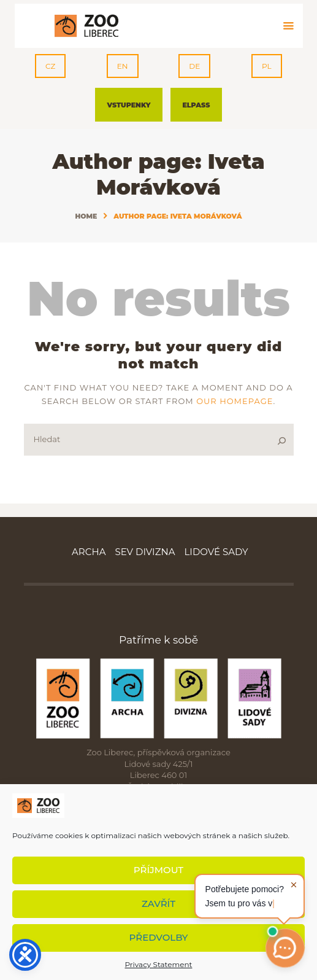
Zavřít (158, 904)
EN (123, 66)
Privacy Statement (159, 964)
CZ (50, 66)
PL (267, 66)
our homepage (235, 401)
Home (86, 216)
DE (194, 66)
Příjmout (158, 870)
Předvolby (159, 937)
